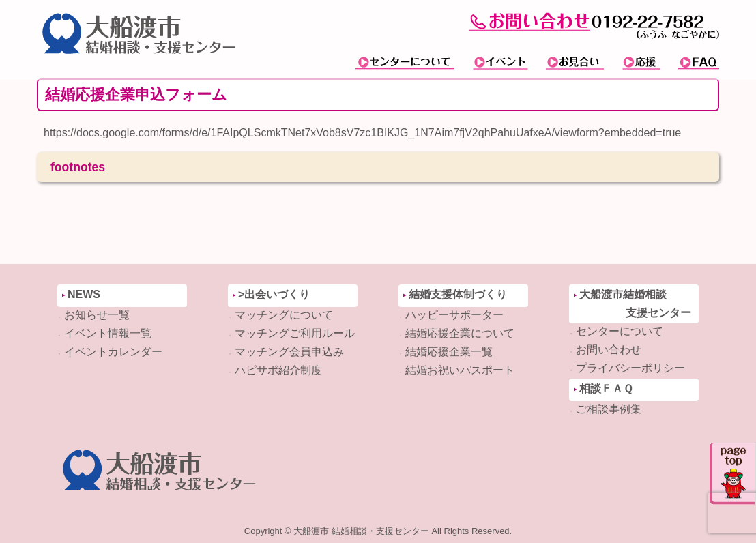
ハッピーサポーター (454, 315)
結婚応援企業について (460, 333)
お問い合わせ (609, 350)
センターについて (620, 331)
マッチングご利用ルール (295, 333)
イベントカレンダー (113, 352)
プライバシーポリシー (630, 368)
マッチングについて (284, 315)
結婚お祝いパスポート (460, 370)
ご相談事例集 (609, 409)
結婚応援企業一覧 (449, 352)
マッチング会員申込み (289, 352)
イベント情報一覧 (108, 333)
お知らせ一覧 (97, 315)
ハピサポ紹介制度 (278, 370)
